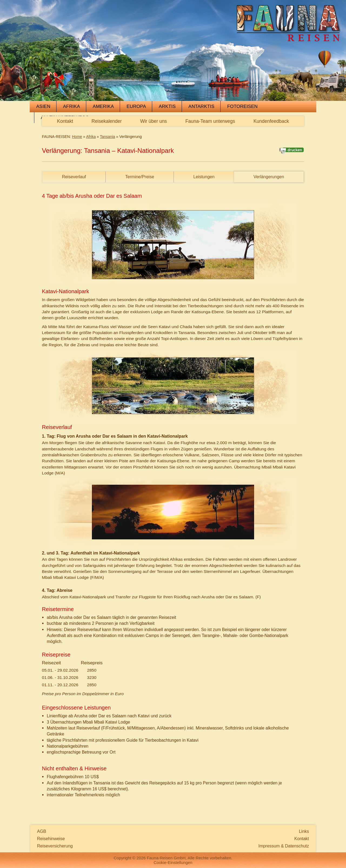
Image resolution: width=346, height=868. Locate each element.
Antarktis (201, 106)
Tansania (108, 137)
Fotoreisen (242, 106)
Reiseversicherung (55, 846)
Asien (43, 106)
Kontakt (65, 121)
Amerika (103, 106)
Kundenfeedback (271, 121)
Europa (136, 106)
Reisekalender (107, 121)
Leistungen (204, 177)
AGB (42, 831)
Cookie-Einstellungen (173, 862)
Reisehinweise (51, 839)
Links (304, 831)
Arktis (167, 106)
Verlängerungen (269, 177)
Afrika (71, 106)
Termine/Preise (140, 177)
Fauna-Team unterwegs (210, 121)
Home (77, 137)
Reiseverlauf (74, 177)
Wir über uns (153, 121)
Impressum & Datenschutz (284, 846)
